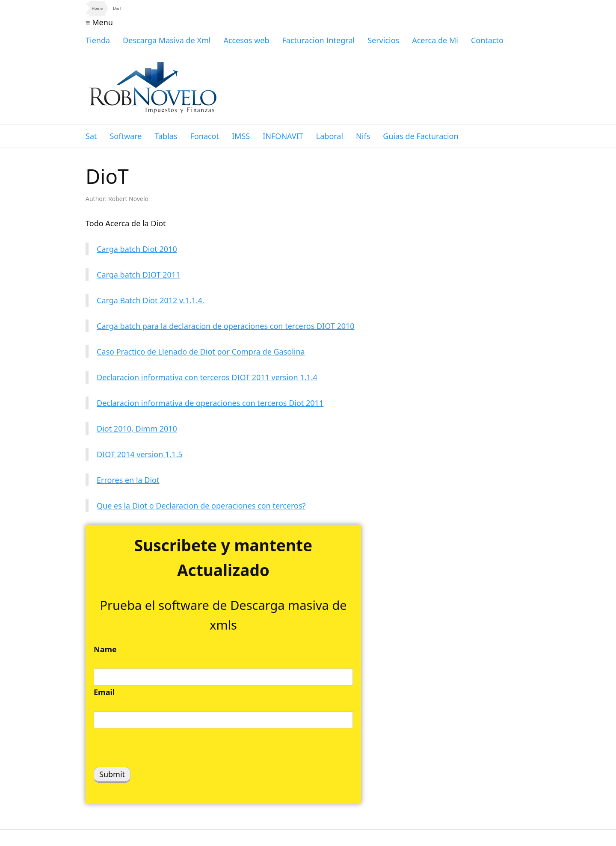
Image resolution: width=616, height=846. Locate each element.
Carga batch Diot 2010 (137, 249)
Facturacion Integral (319, 40)
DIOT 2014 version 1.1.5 (140, 454)
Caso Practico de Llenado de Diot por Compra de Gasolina (201, 352)
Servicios (383, 40)
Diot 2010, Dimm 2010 (137, 429)
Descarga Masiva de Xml (167, 40)
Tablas (166, 136)
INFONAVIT (283, 136)
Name (105, 649)
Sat (91, 136)
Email (104, 692)
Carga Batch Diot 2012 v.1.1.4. (151, 300)
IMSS (241, 136)
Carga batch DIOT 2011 (138, 275)
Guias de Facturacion (421, 136)
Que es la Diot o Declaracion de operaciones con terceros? (201, 506)
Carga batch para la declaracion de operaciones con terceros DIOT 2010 (226, 326)
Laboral (330, 136)
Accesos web (246, 40)
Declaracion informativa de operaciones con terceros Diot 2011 (210, 403)
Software (126, 136)
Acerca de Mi (435, 40)
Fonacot (205, 136)
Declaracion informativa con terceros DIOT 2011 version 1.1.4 (207, 377)
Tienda (98, 40)
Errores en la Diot (128, 480)
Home (97, 8)
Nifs (363, 136)
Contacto (487, 40)
